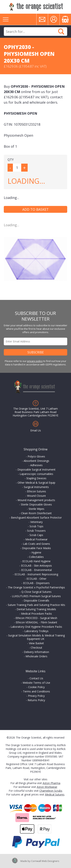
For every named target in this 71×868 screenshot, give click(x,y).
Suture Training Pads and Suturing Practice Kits (36, 605)
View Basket (36, 643)
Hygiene (36, 552)
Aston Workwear (47, 787)
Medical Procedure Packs (36, 614)
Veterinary (36, 522)
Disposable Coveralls (36, 600)
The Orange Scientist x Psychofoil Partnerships (36, 587)
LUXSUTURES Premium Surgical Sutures (36, 596)
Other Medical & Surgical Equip (36, 483)
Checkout (36, 648)
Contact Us (36, 678)
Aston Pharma (51, 783)
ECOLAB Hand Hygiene (36, 561)
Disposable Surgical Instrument (36, 469)
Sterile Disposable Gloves (36, 504)
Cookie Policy (36, 687)
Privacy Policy (36, 696)
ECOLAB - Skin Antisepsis (36, 566)
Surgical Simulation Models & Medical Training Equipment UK (36, 637)
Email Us (36, 430)
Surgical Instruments (36, 487)
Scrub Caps (36, 535)
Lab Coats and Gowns (36, 544)
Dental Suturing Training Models (36, 609)
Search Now (61, 32)
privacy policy (35, 361)
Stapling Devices (36, 478)
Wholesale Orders (36, 656)
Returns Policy (36, 700)
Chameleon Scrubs (51, 791)
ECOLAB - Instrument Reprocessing (36, 574)
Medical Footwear (36, 539)
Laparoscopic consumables (36, 474)
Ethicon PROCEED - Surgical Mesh (36, 618)
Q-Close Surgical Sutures (36, 592)
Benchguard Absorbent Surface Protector (36, 518)
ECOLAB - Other (36, 579)
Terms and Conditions (36, 691)
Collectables (36, 557)
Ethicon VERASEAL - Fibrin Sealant (36, 622)
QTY (11, 160)
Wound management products (36, 500)
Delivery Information (36, 652)
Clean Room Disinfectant (36, 513)
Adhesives (36, 465)
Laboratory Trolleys (36, 631)
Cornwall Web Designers (45, 861)
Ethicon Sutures (36, 491)
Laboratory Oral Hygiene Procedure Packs (36, 627)
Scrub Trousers (36, 531)
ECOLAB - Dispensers (36, 583)
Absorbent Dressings (36, 461)
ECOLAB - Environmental (36, 570)
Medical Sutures (55, 794)
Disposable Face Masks (36, 548)
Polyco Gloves (36, 456)
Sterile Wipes (36, 509)
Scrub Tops (36, 526)
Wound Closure (36, 496)
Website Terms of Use (36, 683)
